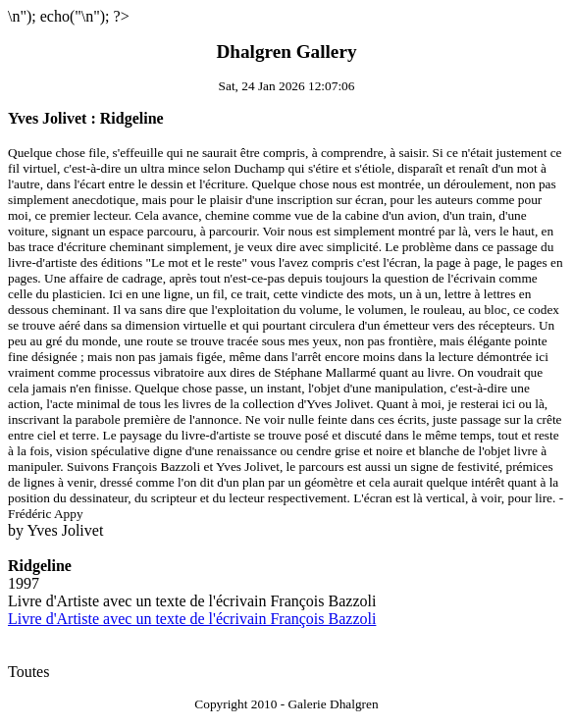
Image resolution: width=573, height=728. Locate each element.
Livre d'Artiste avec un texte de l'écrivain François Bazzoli (192, 619)
